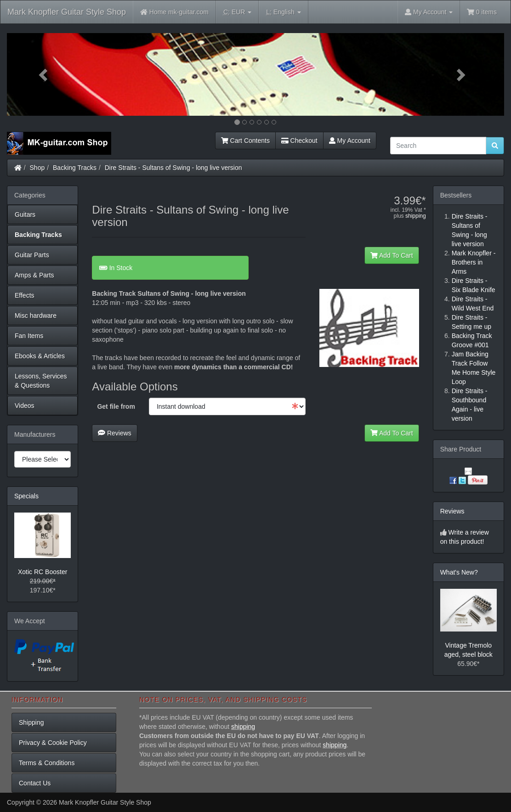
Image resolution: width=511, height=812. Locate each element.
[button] (44, 74)
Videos (25, 406)
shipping (416, 216)
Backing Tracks (75, 168)
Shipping (31, 722)
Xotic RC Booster (43, 572)
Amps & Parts (34, 275)
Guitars (25, 214)
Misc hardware (36, 316)
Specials (26, 496)
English (283, 12)
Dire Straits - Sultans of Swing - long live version (173, 168)
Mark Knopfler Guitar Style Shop (67, 12)
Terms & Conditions (47, 763)
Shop (37, 168)
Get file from (116, 406)
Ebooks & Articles (40, 356)
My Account (350, 141)
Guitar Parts (32, 255)
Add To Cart (392, 255)
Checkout (299, 141)
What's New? (459, 572)
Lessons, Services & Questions (41, 381)
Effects (25, 295)
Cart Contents (245, 141)
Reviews (115, 433)
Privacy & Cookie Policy (53, 743)
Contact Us (35, 783)
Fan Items (29, 336)
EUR (237, 12)
